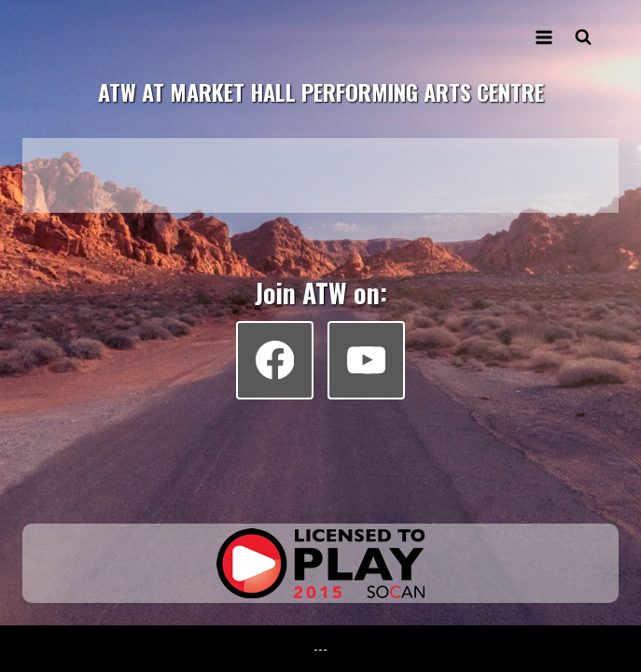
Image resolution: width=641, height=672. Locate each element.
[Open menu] (543, 37)
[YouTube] (366, 360)
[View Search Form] (583, 37)
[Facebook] (275, 360)
